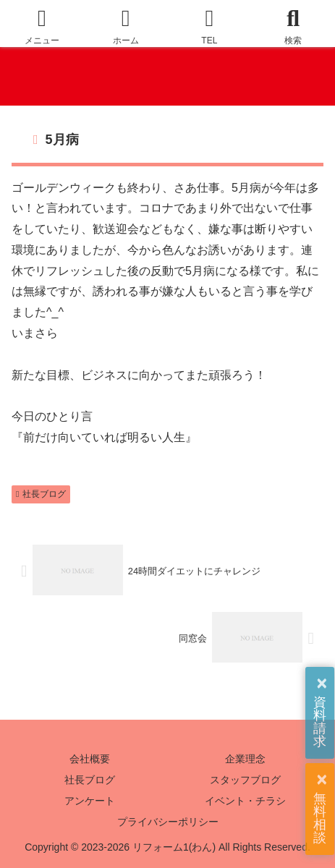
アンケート (90, 801)
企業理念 (245, 759)
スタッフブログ (245, 780)
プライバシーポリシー (168, 822)
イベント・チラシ (245, 801)
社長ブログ (41, 494)
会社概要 (90, 759)
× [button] (322, 683)
